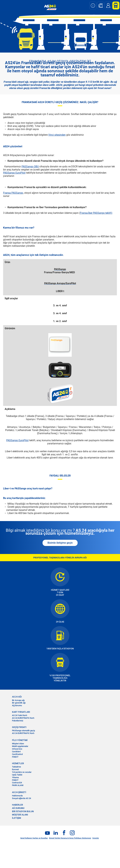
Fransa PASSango (13, 193)
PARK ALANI (18, 785)
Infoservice (17, 749)
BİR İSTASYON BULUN (23, 811)
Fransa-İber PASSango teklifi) (96, 213)
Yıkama (15, 777)
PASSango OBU (30, 166)
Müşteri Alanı (18, 744)
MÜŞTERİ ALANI (20, 815)
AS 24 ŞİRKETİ (19, 792)
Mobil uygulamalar (20, 746)
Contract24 (17, 783)
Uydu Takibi (17, 775)
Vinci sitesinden (57, 135)
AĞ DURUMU (18, 808)
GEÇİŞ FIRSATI (19, 727)
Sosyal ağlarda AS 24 (21, 798)
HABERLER (17, 805)
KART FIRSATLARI (21, 712)
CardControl (17, 754)
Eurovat (15, 769)
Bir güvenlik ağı (19, 703)
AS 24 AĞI (17, 697)
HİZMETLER (18, 763)
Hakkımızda (17, 796)
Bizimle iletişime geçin (60, 543)
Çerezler (96, 838)
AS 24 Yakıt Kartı (20, 715)
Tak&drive (16, 767)
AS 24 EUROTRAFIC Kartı (23, 718)
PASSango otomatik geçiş (24, 731)
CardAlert (16, 752)
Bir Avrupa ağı (18, 700)
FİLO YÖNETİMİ (20, 740)
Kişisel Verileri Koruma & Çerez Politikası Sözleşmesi (70, 838)
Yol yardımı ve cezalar (22, 772)
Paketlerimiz (18, 721)
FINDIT (15, 757)
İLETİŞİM (16, 818)
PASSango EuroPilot (14, 173)
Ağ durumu (17, 705)
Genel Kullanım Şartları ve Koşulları (34, 838)
